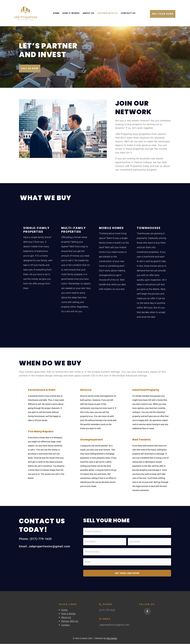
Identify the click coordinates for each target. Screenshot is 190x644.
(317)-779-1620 (107, 610)
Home (56, 13)
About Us (88, 13)
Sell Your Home (163, 14)
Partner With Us (108, 13)
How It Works (71, 13)
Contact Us (128, 13)
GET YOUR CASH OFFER (127, 573)
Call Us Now (30, 69)
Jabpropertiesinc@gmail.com (114, 625)
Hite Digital (112, 638)
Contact (65, 625)
